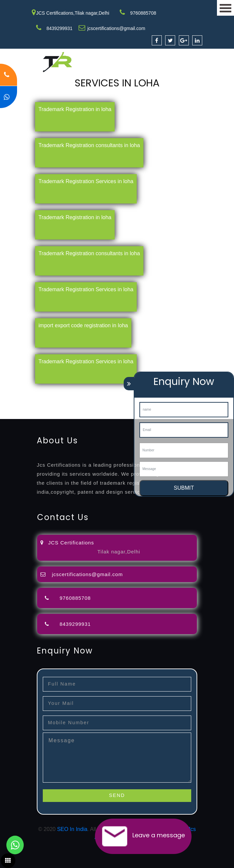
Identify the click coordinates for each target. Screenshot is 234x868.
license (123, 399)
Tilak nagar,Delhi (119, 552)
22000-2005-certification (130, 407)
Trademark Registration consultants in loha (89, 145)
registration (52, 399)
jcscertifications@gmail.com (116, 28)
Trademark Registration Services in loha (86, 181)
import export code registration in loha (83, 325)
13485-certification (22, 415)
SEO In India (72, 829)
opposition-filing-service (131, 391)
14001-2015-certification (71, 407)
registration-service (23, 391)
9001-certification (20, 407)
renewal (76, 399)
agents (29, 399)
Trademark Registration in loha (75, 109)
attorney (10, 399)
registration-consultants (74, 391)
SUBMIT (184, 488)
